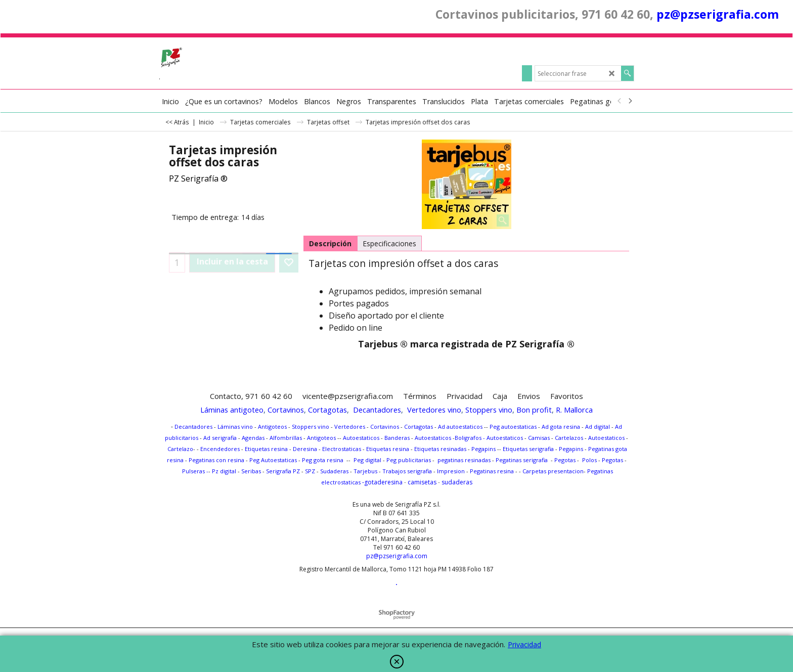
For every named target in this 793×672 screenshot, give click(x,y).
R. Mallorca (574, 410)
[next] (630, 101)
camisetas (422, 482)
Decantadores (377, 410)
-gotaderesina (382, 482)
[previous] (620, 101)
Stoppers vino (489, 410)
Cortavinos (286, 410)
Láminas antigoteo (232, 410)
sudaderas (457, 482)
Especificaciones (389, 243)
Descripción (330, 243)
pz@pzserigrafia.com (718, 14)
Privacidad (524, 644)
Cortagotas (327, 410)
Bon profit (534, 410)
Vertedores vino (434, 410)
